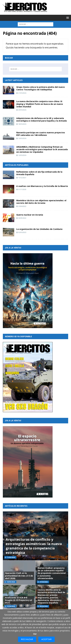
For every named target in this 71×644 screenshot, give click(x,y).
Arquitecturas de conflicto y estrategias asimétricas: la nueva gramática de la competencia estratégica (34, 546)
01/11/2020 (22, 189)
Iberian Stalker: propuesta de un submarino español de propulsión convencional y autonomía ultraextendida (52, 573)
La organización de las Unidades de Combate (39, 229)
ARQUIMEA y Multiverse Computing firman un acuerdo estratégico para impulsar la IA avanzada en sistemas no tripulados (42, 149)
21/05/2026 (22, 93)
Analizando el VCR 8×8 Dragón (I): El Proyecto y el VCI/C (18, 600)
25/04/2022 (22, 206)
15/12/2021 (22, 178)
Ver (35, 634)
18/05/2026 (22, 124)
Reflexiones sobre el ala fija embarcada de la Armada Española (39, 173)
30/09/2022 (22, 218)
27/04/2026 (44, 582)
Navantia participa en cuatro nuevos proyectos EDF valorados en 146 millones (41, 134)
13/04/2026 (11, 606)
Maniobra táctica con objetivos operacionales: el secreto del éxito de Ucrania (41, 202)
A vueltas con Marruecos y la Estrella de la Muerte (42, 186)
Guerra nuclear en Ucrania (30, 215)
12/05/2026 (22, 155)
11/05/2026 (11, 557)
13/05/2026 (22, 138)
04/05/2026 (11, 582)
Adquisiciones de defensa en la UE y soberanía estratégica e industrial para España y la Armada (42, 119)
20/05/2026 (22, 110)
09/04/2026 (44, 606)
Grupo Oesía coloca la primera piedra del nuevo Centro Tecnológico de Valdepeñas (41, 88)
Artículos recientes (16, 506)
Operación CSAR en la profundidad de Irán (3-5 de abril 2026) (19, 576)
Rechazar (27, 639)
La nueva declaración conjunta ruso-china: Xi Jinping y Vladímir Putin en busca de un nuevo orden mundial (40, 104)
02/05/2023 (22, 232)
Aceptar (46, 639)
